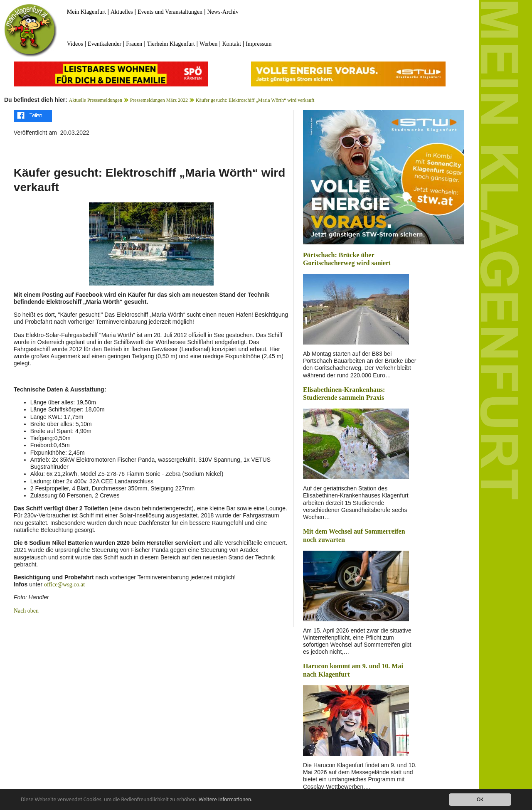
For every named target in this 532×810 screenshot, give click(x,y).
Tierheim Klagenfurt (171, 44)
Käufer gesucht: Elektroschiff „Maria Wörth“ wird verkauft (255, 100)
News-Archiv (223, 12)
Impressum (259, 44)
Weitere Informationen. (226, 800)
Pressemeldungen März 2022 (159, 100)
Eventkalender (105, 44)
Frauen (134, 44)
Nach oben (26, 611)
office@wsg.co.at (64, 585)
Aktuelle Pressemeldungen (96, 100)
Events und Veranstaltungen (170, 12)
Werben (208, 44)
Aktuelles (122, 12)
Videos (75, 44)
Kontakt (232, 44)
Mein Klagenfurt (86, 12)
